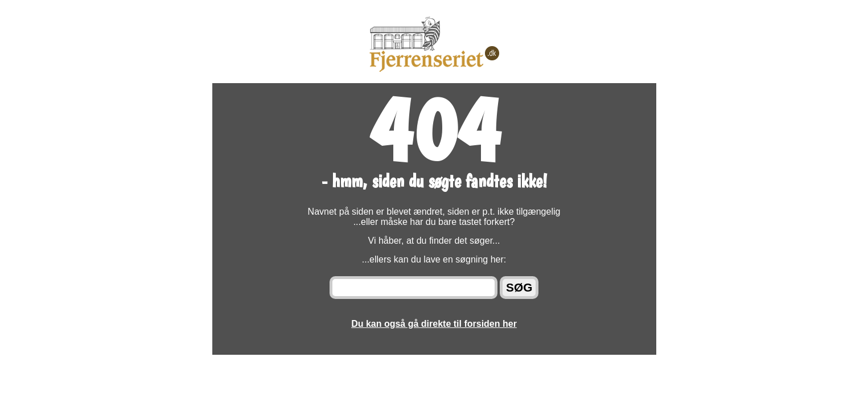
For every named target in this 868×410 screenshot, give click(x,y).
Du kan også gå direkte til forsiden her (434, 324)
